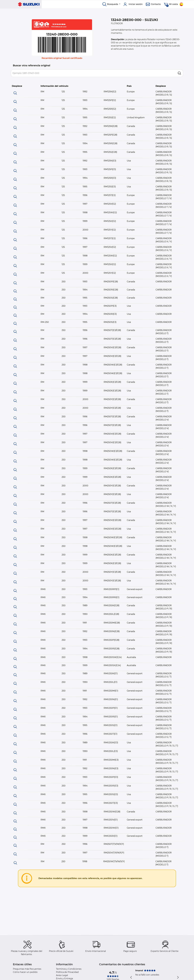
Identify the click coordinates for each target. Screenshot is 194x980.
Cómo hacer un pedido (25, 972)
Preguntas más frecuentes (27, 969)
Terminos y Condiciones (69, 969)
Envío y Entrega (64, 978)
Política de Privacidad (67, 972)
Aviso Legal (62, 975)
